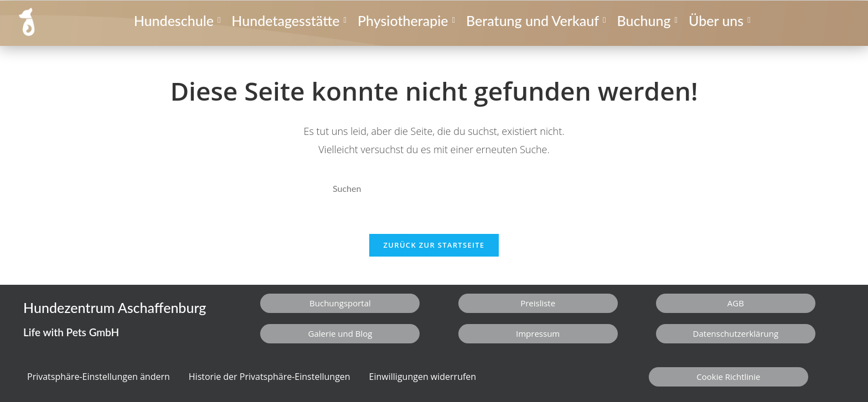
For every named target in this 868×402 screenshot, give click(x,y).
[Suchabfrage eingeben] (434, 189)
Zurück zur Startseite (434, 245)
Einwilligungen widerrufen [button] (423, 377)
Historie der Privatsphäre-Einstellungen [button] (270, 377)
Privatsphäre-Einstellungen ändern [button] (99, 377)
